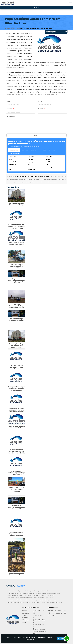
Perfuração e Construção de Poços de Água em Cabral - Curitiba (17, 307)
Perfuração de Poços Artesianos (43, 591)
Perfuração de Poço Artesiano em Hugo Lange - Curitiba (16, 346)
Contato (26, 618)
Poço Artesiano (12, 591)
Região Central (14, 150)
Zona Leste (52, 150)
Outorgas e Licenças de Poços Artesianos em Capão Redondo (16, 410)
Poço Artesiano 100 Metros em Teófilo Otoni (16, 266)
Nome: (9, 101)
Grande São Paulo (15, 154)
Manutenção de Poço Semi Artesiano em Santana (16, 489)
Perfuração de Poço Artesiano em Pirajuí (17, 204)
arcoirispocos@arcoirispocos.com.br (39, 631)
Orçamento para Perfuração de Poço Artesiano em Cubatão (16, 451)
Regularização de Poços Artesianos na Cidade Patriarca (17, 534)
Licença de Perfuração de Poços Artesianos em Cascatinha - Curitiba (17, 389)
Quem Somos (26, 614)
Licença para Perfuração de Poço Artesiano (20, 598)
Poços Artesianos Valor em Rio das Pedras (16, 427)
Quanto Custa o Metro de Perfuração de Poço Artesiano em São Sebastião (17, 227)
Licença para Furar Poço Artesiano (44, 595)
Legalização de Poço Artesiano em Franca (16, 574)
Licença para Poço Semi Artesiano (44, 598)
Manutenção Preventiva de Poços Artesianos (44, 600)
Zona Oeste (34, 150)
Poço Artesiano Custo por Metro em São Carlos (17, 367)
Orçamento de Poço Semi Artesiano (51, 602)
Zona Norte (25, 150)
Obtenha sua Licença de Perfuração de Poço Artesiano (23, 602)
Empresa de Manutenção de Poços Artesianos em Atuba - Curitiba (16, 508)
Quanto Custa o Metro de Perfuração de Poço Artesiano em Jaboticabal (17, 474)
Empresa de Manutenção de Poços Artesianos (16, 281)
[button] (70, 3)
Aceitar (61, 639)
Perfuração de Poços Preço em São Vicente (17, 243)
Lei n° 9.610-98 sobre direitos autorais (47, 182)
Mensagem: (11, 116)
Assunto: (41, 109)
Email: (40, 101)
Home (25, 611)
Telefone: (10, 109)
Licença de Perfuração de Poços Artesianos (20, 595)
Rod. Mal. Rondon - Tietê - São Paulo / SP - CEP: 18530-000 (57, 613)
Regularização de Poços (25, 591)
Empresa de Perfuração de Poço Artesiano (48, 593)
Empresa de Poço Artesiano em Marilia (16, 320)
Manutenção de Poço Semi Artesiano (18, 600)
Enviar (37, 135)
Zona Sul (43, 150)
